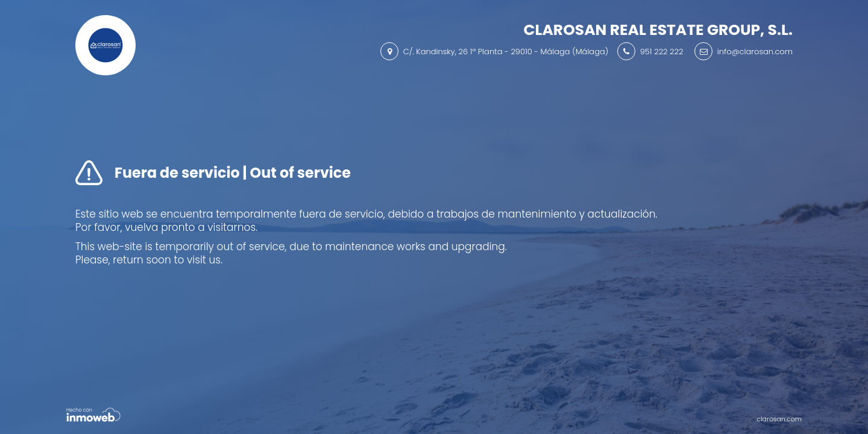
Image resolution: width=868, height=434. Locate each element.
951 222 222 (662, 52)
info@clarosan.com (755, 52)
